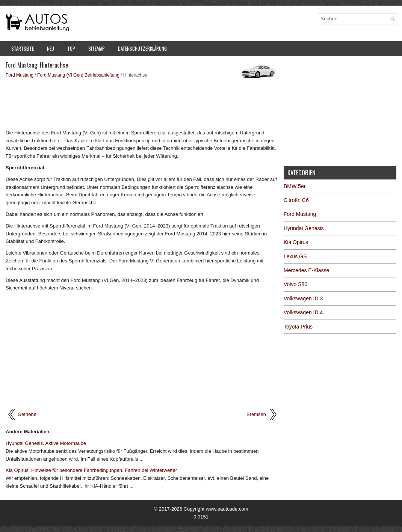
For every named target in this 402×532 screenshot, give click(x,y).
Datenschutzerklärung (142, 48)
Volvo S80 (295, 284)
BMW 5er (295, 186)
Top (71, 48)
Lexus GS (295, 256)
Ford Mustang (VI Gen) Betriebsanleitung (78, 75)
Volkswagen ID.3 (303, 298)
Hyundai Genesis (304, 228)
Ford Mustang (20, 75)
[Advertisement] (142, 103)
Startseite (23, 48)
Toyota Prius (298, 327)
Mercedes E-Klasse (306, 270)
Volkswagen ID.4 (303, 312)
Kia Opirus (296, 242)
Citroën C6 (296, 200)
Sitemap (97, 48)
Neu (51, 48)
